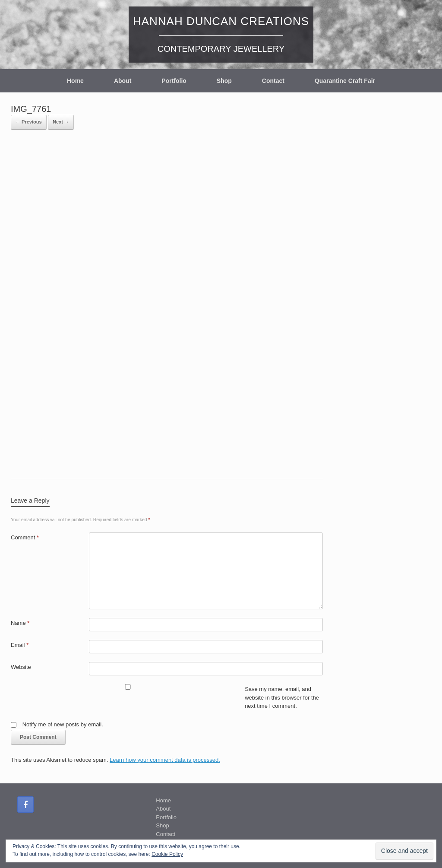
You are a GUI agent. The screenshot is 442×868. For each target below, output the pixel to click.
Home (75, 81)
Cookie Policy (167, 854)
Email (20, 645)
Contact (273, 81)
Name (20, 623)
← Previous (29, 122)
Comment (25, 537)
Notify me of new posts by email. (63, 724)
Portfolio (174, 81)
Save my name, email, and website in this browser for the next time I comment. (282, 697)
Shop (224, 81)
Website (21, 667)
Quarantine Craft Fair (345, 81)
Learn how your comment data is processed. (165, 760)
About (123, 81)
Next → (61, 122)
